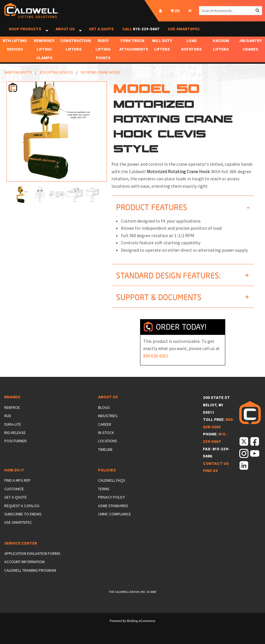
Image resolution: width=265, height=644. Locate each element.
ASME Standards (113, 512)
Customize (14, 495)
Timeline (105, 456)
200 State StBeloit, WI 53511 (216, 411)
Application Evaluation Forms (32, 560)
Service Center (21, 550)
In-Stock (106, 439)
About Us (65, 32)
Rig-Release (15, 439)
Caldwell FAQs (112, 487)
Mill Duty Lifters (162, 51)
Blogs (104, 414)
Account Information (24, 568)
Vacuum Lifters (221, 51)
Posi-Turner (15, 447)
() (175, 11)
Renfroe (12, 414)
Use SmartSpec (184, 32)
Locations (108, 447)
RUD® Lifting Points (103, 56)
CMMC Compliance (114, 520)
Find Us (210, 477)
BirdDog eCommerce (141, 627)
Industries (108, 422)
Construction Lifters (74, 51)
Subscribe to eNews (23, 520)
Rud (8, 422)
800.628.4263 (156, 362)
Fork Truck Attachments (133, 51)
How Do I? (14, 476)
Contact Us (216, 470)
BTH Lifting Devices (15, 51)
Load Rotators (191, 51)
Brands (12, 403)
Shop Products (25, 32)
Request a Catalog (22, 512)
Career (105, 430)
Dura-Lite (13, 430)
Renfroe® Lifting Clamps (44, 56)
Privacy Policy (111, 503)
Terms (104, 495)
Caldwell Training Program (30, 577)
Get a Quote (101, 32)
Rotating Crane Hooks (101, 79)
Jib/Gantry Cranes (250, 51)
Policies (107, 476)
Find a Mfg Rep (17, 487)
